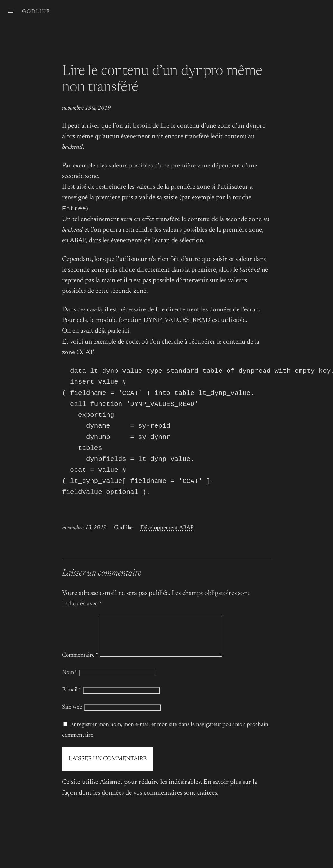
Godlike (36, 12)
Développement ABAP (167, 536)
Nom (70, 689)
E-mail (72, 706)
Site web (72, 723)
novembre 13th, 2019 (86, 108)
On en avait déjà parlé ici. (96, 332)
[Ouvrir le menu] (11, 11)
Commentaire (80, 671)
